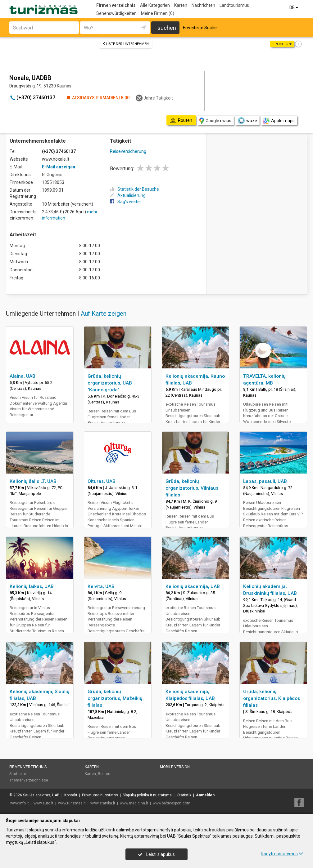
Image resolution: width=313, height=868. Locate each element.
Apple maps (279, 121)
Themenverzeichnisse (29, 780)
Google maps (215, 121)
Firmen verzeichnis (116, 5)
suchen (167, 28)
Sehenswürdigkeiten (116, 13)
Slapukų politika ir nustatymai (148, 795)
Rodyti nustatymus (282, 854)
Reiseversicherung (128, 151)
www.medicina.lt (134, 803)
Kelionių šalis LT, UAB (33, 481)
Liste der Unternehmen (126, 44)
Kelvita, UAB (101, 586)
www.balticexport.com (172, 803)
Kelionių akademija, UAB (193, 586)
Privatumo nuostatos (100, 795)
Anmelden (205, 795)
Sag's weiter (126, 202)
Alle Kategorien (155, 5)
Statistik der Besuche (134, 189)
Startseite (18, 774)
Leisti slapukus (156, 854)
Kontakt (71, 795)
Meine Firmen (158, 13)
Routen (104, 774)
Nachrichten (203, 5)
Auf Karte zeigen (104, 314)
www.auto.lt (43, 803)
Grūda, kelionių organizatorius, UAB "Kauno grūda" (110, 383)
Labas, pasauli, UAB (265, 481)
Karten (181, 5)
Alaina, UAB (23, 376)
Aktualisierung (128, 195)
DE (294, 7)
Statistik (184, 795)
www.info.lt (20, 803)
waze (247, 121)
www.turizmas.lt (72, 803)
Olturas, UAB (102, 481)
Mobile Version (175, 767)
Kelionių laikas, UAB (32, 586)
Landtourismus (234, 5)
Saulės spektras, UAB (41, 795)
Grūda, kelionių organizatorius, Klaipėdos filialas (272, 698)
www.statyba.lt (103, 803)
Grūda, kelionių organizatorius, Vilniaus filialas (192, 488)
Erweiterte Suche (200, 28)
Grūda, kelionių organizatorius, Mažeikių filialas (115, 698)
